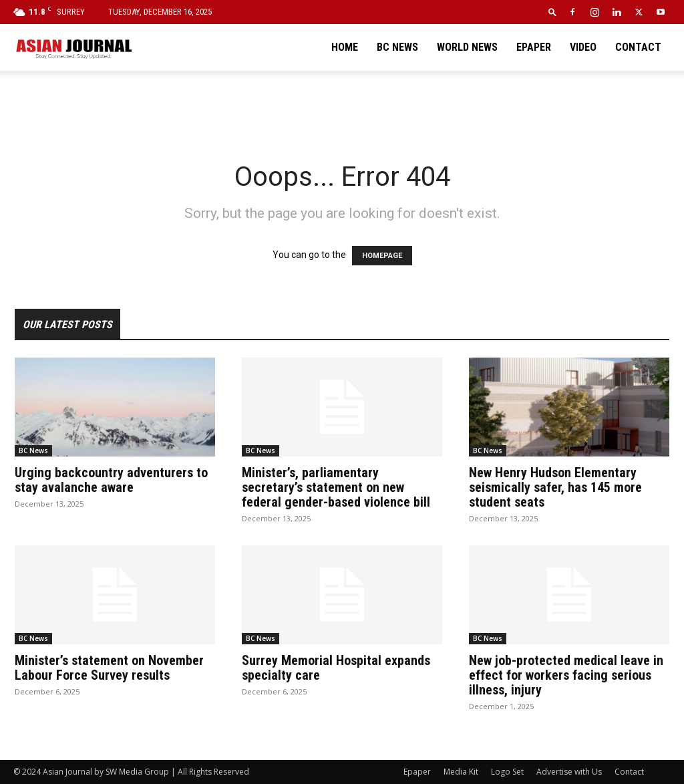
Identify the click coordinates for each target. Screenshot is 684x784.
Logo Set (507, 772)
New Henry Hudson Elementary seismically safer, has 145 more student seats (555, 487)
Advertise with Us (569, 772)
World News (467, 47)
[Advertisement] (342, 107)
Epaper (534, 47)
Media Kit (461, 772)
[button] (552, 12)
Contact (638, 47)
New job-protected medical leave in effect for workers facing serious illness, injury (566, 675)
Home (345, 47)
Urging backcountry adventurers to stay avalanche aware (111, 480)
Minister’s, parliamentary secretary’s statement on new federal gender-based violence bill (336, 487)
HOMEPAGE (382, 256)
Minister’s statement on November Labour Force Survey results (109, 668)
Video (583, 47)
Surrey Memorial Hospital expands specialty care (336, 668)
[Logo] (73, 47)
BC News (397, 47)
